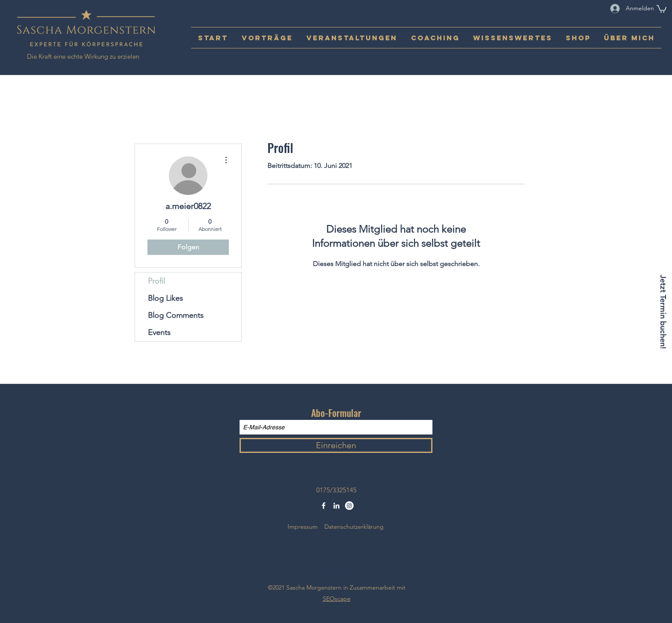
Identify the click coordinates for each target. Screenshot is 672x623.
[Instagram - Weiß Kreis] (349, 506)
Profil (156, 281)
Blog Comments (176, 315)
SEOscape (337, 599)
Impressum (303, 527)
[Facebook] (324, 506)
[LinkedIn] (336, 506)
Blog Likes (165, 298)
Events (159, 332)
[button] (661, 8)
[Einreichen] (336, 445)
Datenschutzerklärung (354, 527)
